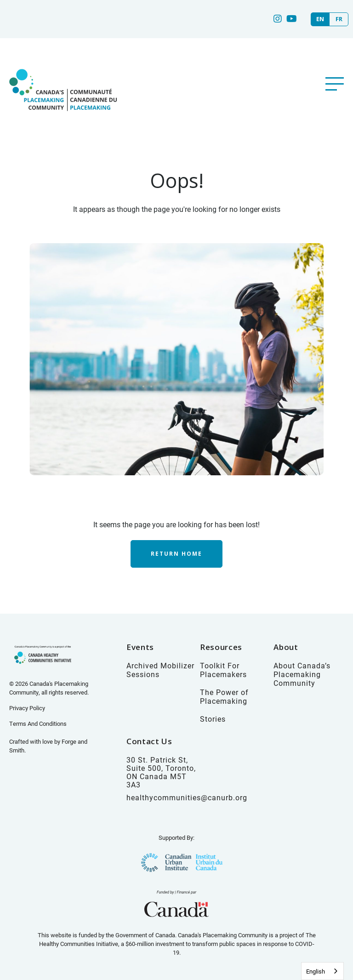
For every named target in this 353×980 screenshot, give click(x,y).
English (316, 971)
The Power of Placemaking (224, 696)
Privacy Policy (27, 708)
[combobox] (322, 971)
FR (339, 19)
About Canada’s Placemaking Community (302, 674)
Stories (213, 719)
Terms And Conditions (38, 724)
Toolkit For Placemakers (223, 670)
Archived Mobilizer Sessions (160, 670)
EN (320, 19)
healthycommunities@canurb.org (187, 797)
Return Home (176, 554)
